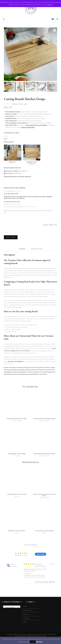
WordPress (35, 636)
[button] (54, 30)
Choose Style (9, 142)
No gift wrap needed (12, 194)
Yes (7, 136)
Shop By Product (28, 610)
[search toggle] (57, 19)
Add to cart (11, 237)
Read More (39, 642)
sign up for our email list (15, 361)
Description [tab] (22, 249)
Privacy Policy (42, 636)
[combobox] (12, 607)
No (6, 139)
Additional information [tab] (37, 249)
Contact (25, 606)
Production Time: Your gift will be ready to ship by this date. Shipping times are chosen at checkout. (28, 197)
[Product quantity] (7, 233)
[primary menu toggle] (4, 19)
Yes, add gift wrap (14, 191)
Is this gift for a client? (12, 133)
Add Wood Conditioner (16, 171)
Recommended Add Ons (12, 168)
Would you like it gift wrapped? (15, 188)
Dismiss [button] (50, 5)
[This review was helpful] (50, 582)
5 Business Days (14, 204)
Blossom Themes (20, 636)
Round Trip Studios (20, 634)
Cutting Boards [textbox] (11, 607)
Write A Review (41, 554)
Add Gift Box (13, 173)
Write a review (23, 104)
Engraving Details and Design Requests (17, 177)
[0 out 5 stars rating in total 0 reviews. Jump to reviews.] (11, 104)
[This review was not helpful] (53, 582)
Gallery (25, 622)
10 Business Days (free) (13, 202)
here (46, 297)
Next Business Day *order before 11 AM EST (21, 207)
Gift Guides (26, 618)
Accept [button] (33, 642)
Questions (26, 614)
